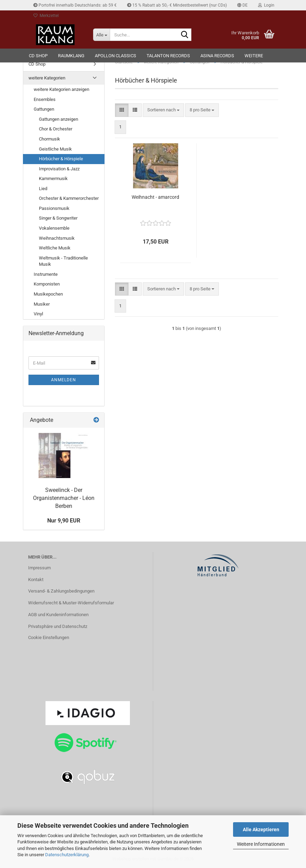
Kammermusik (53, 178)
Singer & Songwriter (58, 218)
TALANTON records (168, 56)
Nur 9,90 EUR (64, 521)
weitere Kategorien (47, 78)
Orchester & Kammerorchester (69, 198)
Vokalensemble (54, 228)
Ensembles (45, 99)
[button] (242, 5)
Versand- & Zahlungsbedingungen (61, 591)
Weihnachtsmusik (57, 238)
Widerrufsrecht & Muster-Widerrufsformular (71, 603)
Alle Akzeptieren (261, 829)
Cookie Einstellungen (49, 637)
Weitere (254, 56)
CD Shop (38, 56)
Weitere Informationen (261, 844)
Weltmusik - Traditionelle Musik (63, 261)
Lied (43, 189)
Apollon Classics (115, 56)
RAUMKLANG (71, 56)
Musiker (42, 304)
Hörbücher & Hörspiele (61, 159)
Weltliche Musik (55, 248)
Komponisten (47, 284)
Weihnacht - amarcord (155, 197)
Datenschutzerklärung (67, 855)
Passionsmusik (54, 208)
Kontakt (36, 580)
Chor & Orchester (56, 129)
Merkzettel (46, 16)
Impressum (39, 568)
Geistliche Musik (55, 149)
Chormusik (49, 139)
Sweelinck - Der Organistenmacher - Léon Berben (64, 498)
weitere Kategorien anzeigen (61, 89)
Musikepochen (48, 294)
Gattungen (44, 109)
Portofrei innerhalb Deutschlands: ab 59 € (75, 5)
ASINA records (217, 56)
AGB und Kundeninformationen (58, 615)
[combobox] (163, 110)
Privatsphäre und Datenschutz (58, 626)
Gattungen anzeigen (59, 119)
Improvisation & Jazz (59, 169)
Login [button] (266, 5)
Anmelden (64, 380)
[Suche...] (101, 35)
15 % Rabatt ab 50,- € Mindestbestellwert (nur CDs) (177, 5)
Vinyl (38, 314)
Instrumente (46, 274)
